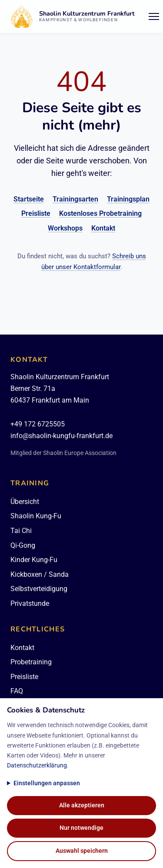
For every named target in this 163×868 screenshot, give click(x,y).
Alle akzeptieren (82, 805)
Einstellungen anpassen (47, 783)
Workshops (65, 228)
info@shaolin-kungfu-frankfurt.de (62, 436)
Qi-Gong (23, 545)
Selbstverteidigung (39, 589)
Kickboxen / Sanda (40, 574)
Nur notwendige (81, 828)
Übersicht (25, 502)
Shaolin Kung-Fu (36, 516)
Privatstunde (30, 603)
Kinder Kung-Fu (34, 560)
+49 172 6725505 (38, 424)
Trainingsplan (128, 199)
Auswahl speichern (82, 851)
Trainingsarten (75, 199)
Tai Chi (21, 531)
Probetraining (31, 662)
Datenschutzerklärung (37, 766)
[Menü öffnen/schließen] (154, 16)
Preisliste (36, 213)
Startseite (29, 199)
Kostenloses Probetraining (100, 213)
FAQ (17, 691)
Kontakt (103, 228)
